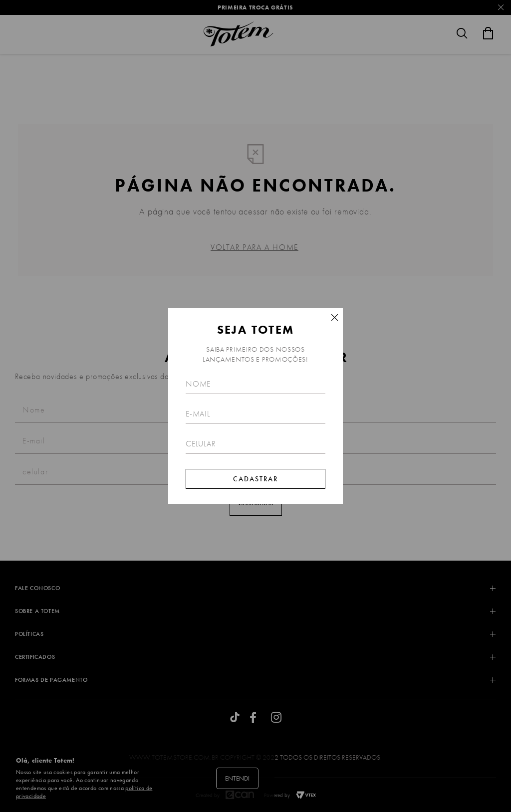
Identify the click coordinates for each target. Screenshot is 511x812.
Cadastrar (255, 479)
